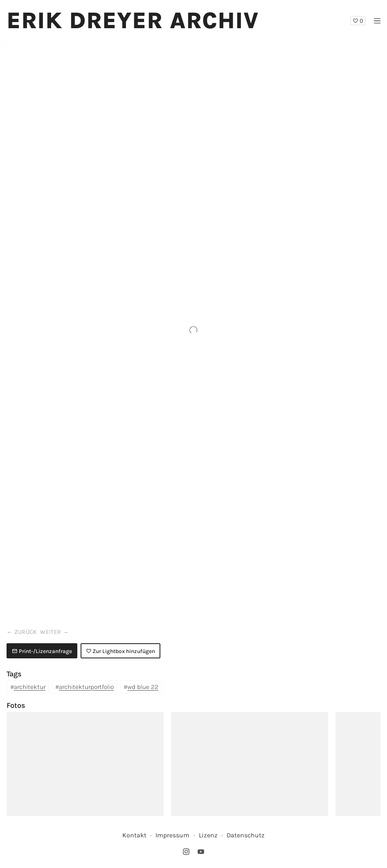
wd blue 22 (143, 687)
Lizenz (208, 835)
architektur (30, 687)
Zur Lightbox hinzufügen (121, 651)
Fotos (16, 705)
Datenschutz (246, 835)
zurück (26, 632)
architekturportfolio (86, 687)
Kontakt (134, 835)
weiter (51, 632)
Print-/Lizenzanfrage (42, 651)
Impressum (172, 835)
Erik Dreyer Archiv (133, 20)
